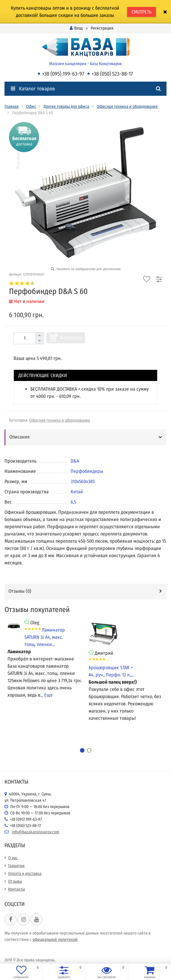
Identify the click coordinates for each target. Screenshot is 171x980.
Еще (48, 695)
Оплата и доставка (25, 874)
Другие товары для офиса (66, 106)
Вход (76, 28)
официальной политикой (55, 939)
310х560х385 (83, 481)
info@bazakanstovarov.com (35, 832)
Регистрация (102, 28)
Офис (31, 106)
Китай (77, 492)
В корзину (71, 338)
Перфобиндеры (87, 471)
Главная (12, 106)
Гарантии (16, 866)
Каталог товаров (33, 89)
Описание (20, 437)
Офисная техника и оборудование (127, 106)
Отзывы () (20, 591)
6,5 (73, 502)
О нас (13, 858)
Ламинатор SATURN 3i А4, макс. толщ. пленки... (45, 637)
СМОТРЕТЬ (142, 12)
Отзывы (15, 881)
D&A (75, 461)
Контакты (17, 889)
